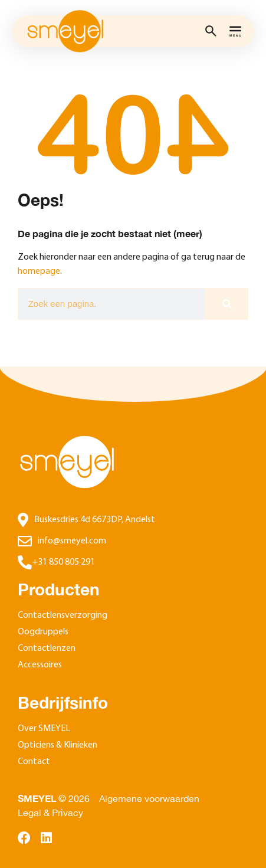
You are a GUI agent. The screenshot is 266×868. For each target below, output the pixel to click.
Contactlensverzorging (63, 615)
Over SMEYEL (44, 729)
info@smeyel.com (72, 541)
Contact (34, 762)
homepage (39, 271)
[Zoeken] (226, 304)
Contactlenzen (47, 648)
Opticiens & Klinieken (58, 745)
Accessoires (40, 665)
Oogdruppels (43, 632)
